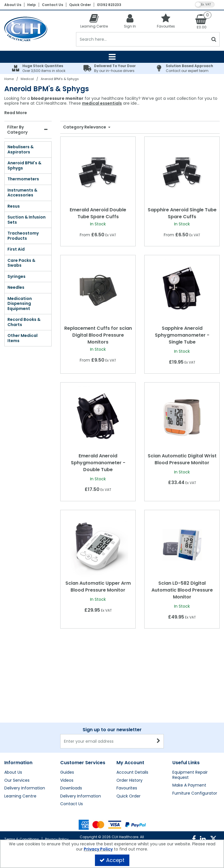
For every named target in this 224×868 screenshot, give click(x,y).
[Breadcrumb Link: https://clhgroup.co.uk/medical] (27, 79)
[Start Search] (214, 39)
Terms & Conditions (22, 839)
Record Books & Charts (24, 322)
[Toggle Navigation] (112, 57)
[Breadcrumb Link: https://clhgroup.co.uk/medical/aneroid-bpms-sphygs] (60, 79)
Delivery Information (25, 732)
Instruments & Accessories (22, 193)
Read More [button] (16, 113)
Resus (14, 206)
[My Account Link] (130, 21)
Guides (67, 716)
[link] (194, 839)
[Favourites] (166, 21)
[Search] (142, 39)
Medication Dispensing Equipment (20, 304)
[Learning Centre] (94, 21)
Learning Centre (20, 740)
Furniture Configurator (195, 737)
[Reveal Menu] (112, 57)
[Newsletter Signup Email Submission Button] (159, 684)
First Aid (16, 249)
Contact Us (52, 5)
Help (32, 5)
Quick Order (80, 5)
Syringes (16, 276)
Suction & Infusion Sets (27, 220)
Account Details (132, 716)
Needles (16, 287)
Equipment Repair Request (190, 718)
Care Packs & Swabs (21, 263)
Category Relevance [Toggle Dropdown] (85, 127)
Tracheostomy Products (23, 236)
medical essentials (102, 103)
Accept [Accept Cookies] (112, 860)
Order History (129, 724)
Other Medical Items (23, 338)
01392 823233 (109, 5)
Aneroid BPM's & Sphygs (24, 165)
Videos (67, 724)
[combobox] (112, 106)
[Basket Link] (202, 21)
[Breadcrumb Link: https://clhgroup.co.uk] (9, 79)
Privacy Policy (57, 839)
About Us (13, 5)
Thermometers (23, 179)
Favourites (127, 732)
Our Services (17, 724)
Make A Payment (189, 729)
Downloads (71, 732)
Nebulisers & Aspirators (21, 149)
